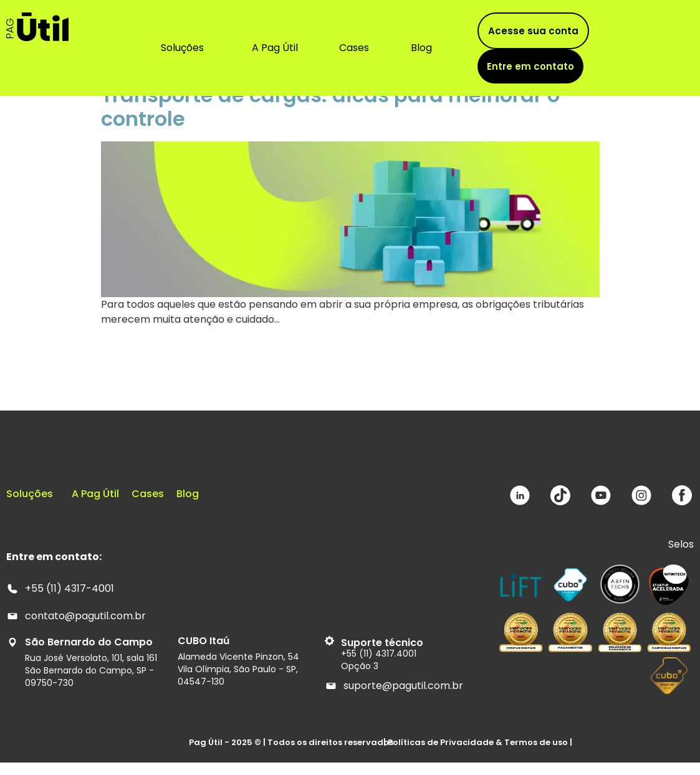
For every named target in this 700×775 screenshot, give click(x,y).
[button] (186, 48)
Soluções (182, 48)
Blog (421, 48)
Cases (354, 48)
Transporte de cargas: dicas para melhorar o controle (330, 107)
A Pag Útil (275, 48)
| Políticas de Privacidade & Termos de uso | (478, 742)
